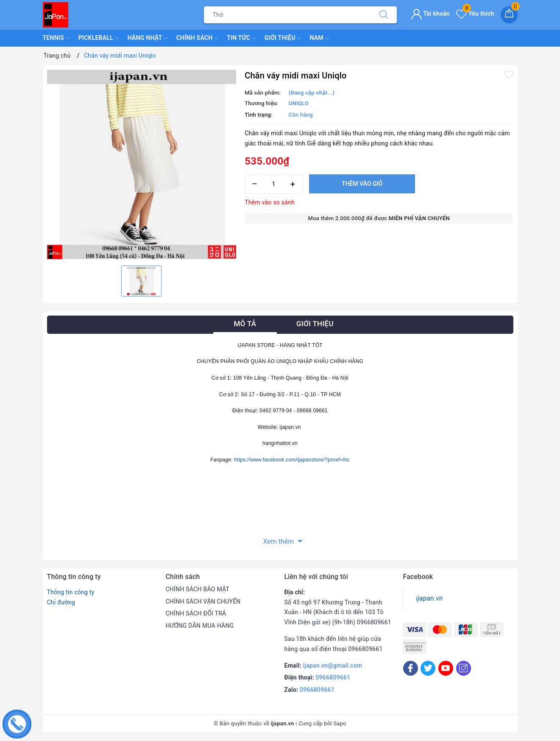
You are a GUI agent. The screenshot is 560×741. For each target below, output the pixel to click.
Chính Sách (197, 38)
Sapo (340, 723)
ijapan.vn (430, 598)
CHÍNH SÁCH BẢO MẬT (198, 589)
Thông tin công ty (71, 592)
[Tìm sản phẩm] (287, 15)
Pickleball (99, 38)
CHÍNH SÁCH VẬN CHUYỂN (203, 601)
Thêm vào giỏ (362, 184)
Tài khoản (430, 14)
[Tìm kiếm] (384, 15)
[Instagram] (464, 668)
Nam (319, 38)
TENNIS (56, 38)
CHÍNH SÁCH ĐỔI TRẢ (196, 613)
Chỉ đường (61, 602)
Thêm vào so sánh (270, 202)
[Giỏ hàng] (509, 15)
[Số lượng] (274, 184)
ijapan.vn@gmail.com (333, 666)
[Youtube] (446, 668)
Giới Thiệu (283, 38)
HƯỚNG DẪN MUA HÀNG (200, 626)
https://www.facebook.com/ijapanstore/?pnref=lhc (292, 460)
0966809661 (333, 677)
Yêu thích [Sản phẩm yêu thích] (475, 14)
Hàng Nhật (148, 38)
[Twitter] (428, 668)
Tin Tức (241, 38)
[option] (142, 164)
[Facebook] (411, 668)
